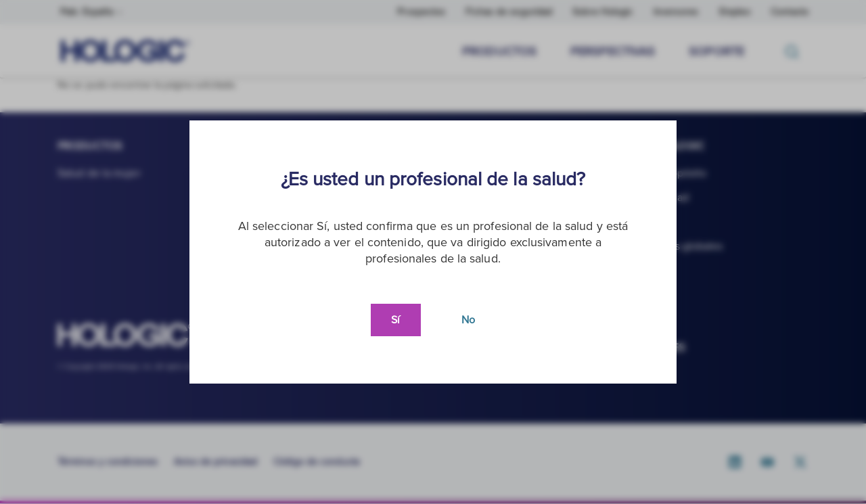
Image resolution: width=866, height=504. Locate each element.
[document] (433, 252)
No (468, 320)
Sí (395, 320)
